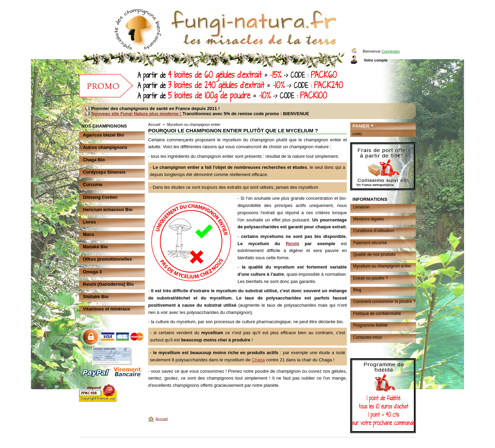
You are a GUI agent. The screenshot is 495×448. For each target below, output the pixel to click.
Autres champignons (105, 147)
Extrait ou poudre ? (370, 278)
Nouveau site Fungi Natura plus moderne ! (137, 114)
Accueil (154, 124)
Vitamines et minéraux (107, 309)
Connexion (391, 51)
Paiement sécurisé (370, 243)
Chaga (258, 360)
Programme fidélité (370, 325)
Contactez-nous (367, 337)
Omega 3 (92, 272)
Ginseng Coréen (100, 197)
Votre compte (376, 60)
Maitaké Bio (95, 247)
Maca (89, 234)
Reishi (292, 244)
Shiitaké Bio (96, 297)
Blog (357, 290)
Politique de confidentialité (377, 314)
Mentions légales (368, 219)
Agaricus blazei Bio (103, 135)
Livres (89, 222)
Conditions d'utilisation (373, 231)
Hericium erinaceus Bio (108, 210)
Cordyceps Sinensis (104, 172)
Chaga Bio (94, 160)
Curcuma (92, 184)
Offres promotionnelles (107, 259)
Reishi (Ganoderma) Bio (108, 284)
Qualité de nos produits (374, 254)
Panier (361, 126)
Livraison (361, 207)
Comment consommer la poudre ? (384, 302)
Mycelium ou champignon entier (382, 266)
